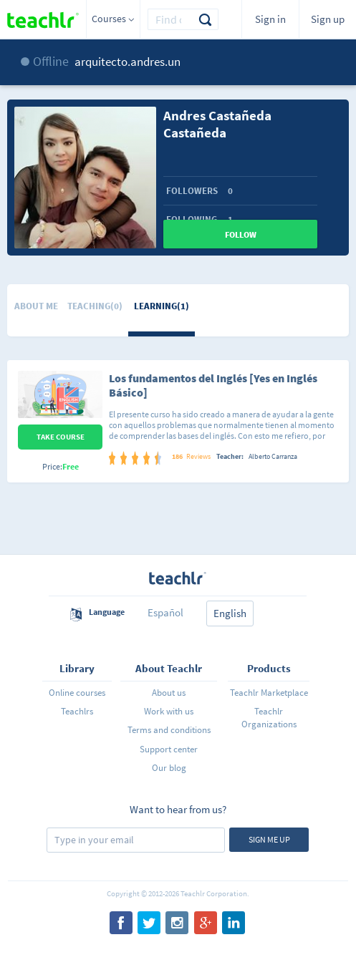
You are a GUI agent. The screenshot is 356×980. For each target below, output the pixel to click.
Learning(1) (162, 306)
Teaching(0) (95, 306)
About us (169, 693)
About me (36, 306)
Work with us (169, 711)
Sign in (270, 19)
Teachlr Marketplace (269, 693)
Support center (169, 749)
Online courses (77, 693)
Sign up (328, 19)
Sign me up (269, 839)
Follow (241, 234)
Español (165, 612)
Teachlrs (77, 711)
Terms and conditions (169, 730)
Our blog (169, 768)
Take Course (61, 437)
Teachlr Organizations (269, 718)
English (230, 613)
